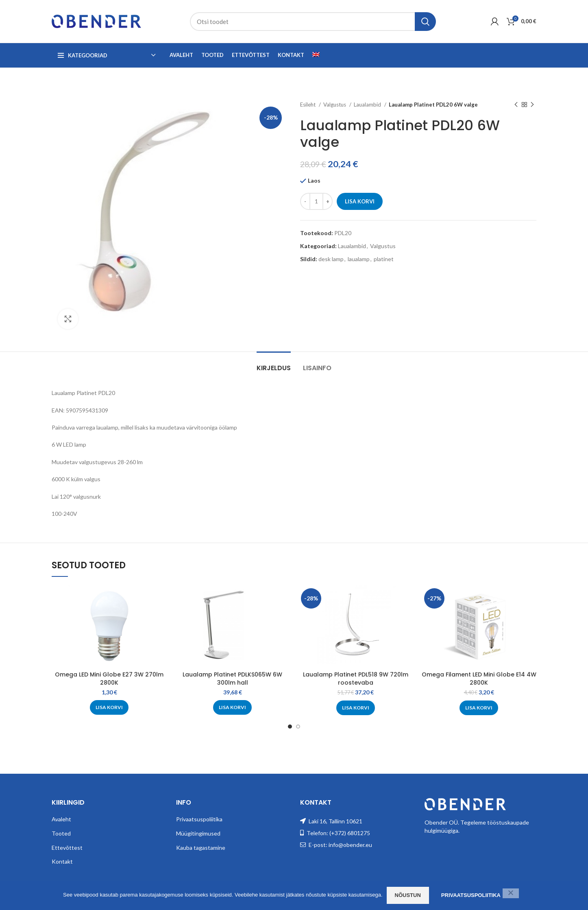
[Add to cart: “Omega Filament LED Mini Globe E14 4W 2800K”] (479, 708)
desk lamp (331, 259)
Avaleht (61, 819)
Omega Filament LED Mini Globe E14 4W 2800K (479, 679)
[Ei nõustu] (511, 893)
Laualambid (368, 105)
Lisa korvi (360, 201)
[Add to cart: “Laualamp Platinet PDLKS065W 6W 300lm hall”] (232, 707)
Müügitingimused (198, 833)
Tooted (61, 833)
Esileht (308, 105)
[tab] (274, 364)
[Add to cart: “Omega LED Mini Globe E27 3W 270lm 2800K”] (109, 707)
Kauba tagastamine (201, 848)
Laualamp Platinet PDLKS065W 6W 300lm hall (232, 679)
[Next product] (532, 105)
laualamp (359, 259)
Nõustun (408, 895)
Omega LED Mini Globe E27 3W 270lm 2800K (109, 679)
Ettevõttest (67, 848)
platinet (384, 259)
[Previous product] (516, 105)
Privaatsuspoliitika (199, 819)
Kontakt (62, 861)
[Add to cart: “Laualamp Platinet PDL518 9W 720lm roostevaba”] (356, 708)
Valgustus (335, 105)
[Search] (313, 22)
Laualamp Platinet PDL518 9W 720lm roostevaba (356, 679)
